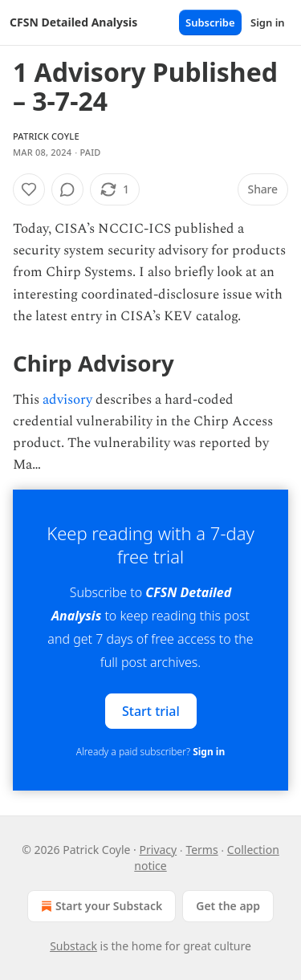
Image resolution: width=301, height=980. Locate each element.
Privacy (159, 850)
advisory (67, 400)
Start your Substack (100, 906)
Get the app (228, 906)
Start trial (151, 710)
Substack (73, 946)
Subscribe (210, 22)
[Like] (29, 189)
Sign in (268, 22)
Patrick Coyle (46, 136)
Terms (201, 850)
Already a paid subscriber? (150, 752)
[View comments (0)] (67, 189)
